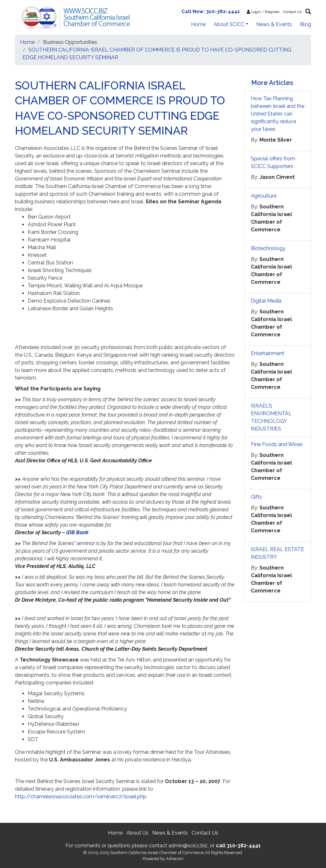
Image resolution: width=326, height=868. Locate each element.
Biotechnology (268, 248)
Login (254, 12)
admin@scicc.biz (188, 846)
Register (272, 12)
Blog (305, 24)
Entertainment (268, 353)
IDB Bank (77, 532)
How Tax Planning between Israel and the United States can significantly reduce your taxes (278, 114)
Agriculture (264, 196)
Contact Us (292, 12)
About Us (137, 833)
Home (198, 24)
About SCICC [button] (229, 24)
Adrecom (175, 859)
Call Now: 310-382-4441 (211, 11)
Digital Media (266, 301)
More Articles (272, 83)
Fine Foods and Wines (277, 444)
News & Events (274, 24)
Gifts (256, 497)
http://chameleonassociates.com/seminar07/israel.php (81, 797)
